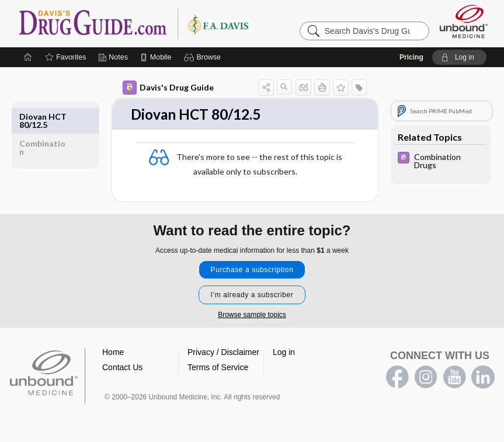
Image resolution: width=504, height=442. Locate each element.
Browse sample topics (252, 315)
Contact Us (122, 368)
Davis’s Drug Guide (164, 23)
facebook (397, 378)
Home (113, 353)
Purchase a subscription (252, 270)
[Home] (28, 57)
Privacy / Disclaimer (223, 353)
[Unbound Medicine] (464, 21)
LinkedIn (483, 378)
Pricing (411, 57)
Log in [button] (284, 353)
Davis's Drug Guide (168, 88)
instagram (426, 378)
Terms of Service (218, 368)
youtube (454, 378)
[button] (204, 57)
